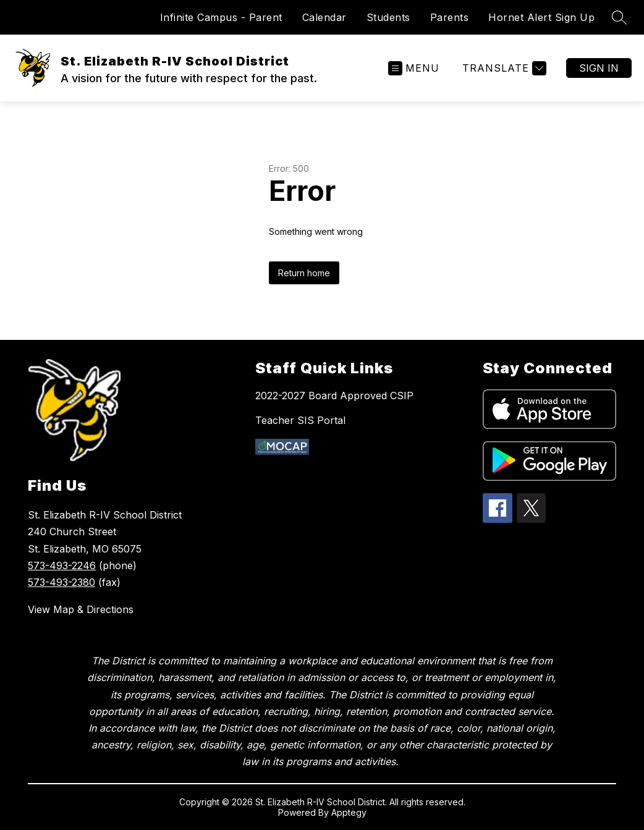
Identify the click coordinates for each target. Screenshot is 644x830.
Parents (450, 17)
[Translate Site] (503, 68)
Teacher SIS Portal (300, 420)
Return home (304, 273)
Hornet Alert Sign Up (541, 17)
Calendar (324, 17)
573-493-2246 (62, 565)
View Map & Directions (81, 609)
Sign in (599, 68)
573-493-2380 (61, 582)
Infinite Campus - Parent (221, 17)
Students (388, 17)
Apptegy (349, 812)
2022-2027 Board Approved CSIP (334, 396)
